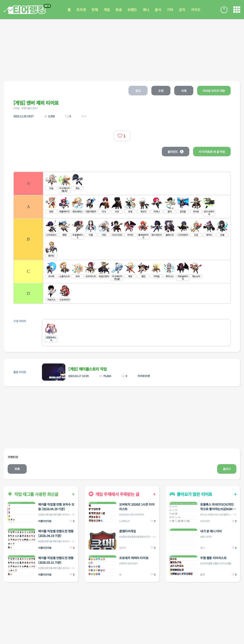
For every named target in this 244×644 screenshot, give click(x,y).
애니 (146, 10)
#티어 (209, 537)
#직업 (16, 108)
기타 (170, 10)
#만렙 (41, 515)
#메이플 (48, 515)
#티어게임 (149, 537)
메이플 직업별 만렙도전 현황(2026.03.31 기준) (56, 560)
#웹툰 (216, 563)
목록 (17, 469)
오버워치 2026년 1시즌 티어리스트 (137, 507)
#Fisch (204, 515)
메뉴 (237, 10)
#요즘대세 (124, 537)
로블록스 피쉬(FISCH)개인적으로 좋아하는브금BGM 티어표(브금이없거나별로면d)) (218, 507)
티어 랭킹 (25, 10)
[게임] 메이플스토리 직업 (87, 369)
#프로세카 (133, 563)
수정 (161, 91)
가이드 (196, 10)
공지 (182, 10)
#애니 (203, 537)
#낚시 (217, 515)
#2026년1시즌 (126, 515)
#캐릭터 (123, 563)
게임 (107, 10)
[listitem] (122, 183)
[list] (122, 238)
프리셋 (81, 10)
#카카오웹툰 (225, 563)
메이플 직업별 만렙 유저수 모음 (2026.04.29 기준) (56, 507)
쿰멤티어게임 (128, 531)
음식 (158, 10)
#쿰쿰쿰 (140, 537)
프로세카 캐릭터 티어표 (134, 558)
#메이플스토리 (30, 108)
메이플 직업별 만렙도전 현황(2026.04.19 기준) (56, 533)
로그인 (224, 10)
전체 (95, 10)
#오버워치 (139, 515)
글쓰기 (227, 469)
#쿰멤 (132, 537)
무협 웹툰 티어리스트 (213, 558)
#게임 (210, 515)
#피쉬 (233, 515)
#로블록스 (225, 515)
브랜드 (132, 10)
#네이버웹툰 (206, 563)
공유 (138, 91)
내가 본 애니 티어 (211, 531)
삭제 (184, 91)
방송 (119, 10)
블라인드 (176, 152)
